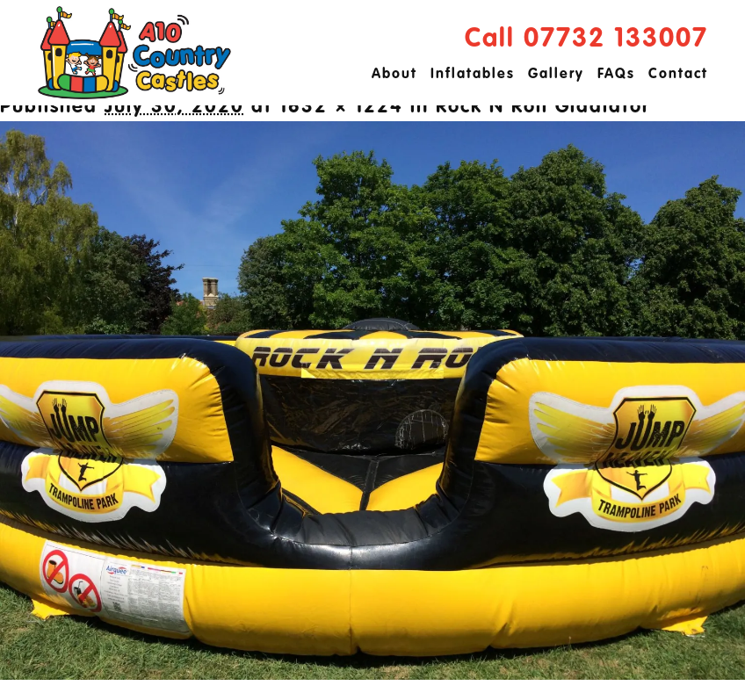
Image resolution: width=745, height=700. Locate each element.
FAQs (616, 75)
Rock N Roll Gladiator (543, 107)
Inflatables (473, 75)
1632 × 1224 (341, 107)
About (394, 75)
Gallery (556, 75)
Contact (678, 75)
